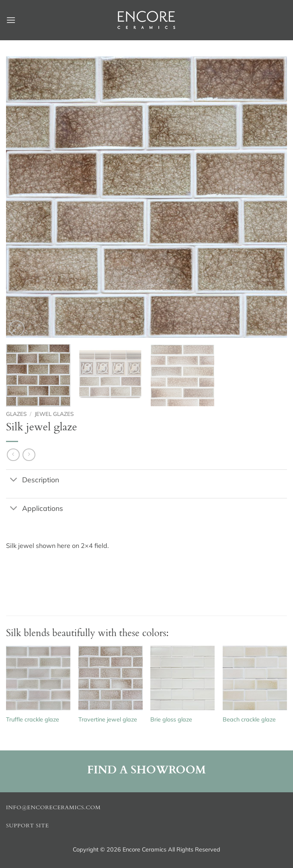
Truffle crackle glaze (33, 719)
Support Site (28, 826)
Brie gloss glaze (171, 719)
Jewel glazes (54, 414)
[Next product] (13, 455)
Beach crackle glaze (249, 719)
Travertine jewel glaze (108, 719)
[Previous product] (29, 455)
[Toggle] (14, 480)
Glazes (16, 414)
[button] (11, 20)
